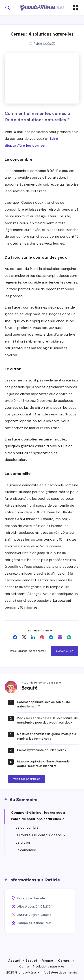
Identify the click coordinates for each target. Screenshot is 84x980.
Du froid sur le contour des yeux (40, 835)
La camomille (26, 850)
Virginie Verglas (40, 915)
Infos (45, 972)
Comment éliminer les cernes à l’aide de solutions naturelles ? (38, 816)
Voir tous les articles (27, 779)
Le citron (23, 842)
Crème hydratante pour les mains (41, 750)
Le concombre (27, 828)
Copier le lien (65, 651)
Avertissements (65, 972)
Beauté (40, 898)
